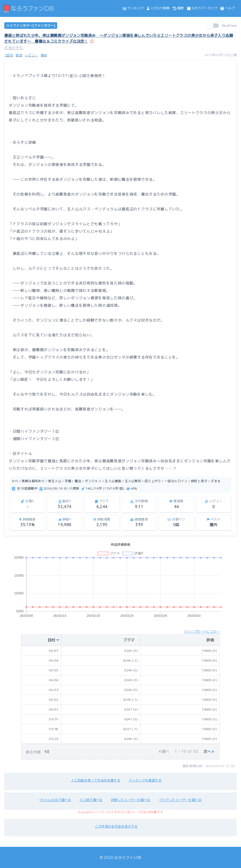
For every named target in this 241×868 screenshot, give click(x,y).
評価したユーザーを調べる (131, 800)
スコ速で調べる (91, 800)
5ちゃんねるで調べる (55, 800)
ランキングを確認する (145, 780)
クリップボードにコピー (202, 632)
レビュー (32, 55)
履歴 (178, 8)
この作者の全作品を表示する (116, 826)
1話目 (9, 55)
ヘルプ (227, 8)
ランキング (133, 8)
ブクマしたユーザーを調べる (180, 800)
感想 (19, 55)
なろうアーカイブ (202, 8)
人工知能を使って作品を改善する (96, 780)
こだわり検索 (158, 8)
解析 (44, 55)
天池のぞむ (14, 48)
